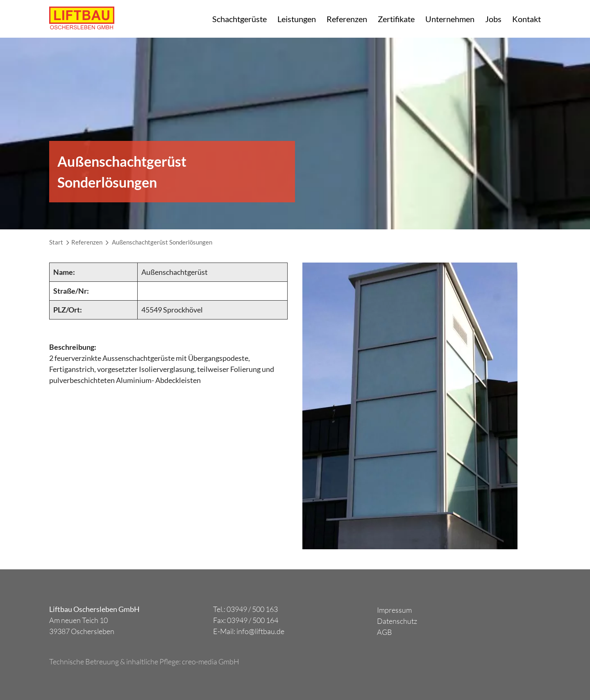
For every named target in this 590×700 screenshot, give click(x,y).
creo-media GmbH (211, 661)
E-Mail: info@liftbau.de (249, 631)
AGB (385, 632)
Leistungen (297, 19)
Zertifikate (396, 19)
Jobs (493, 19)
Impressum (394, 610)
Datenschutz (397, 621)
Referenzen (347, 19)
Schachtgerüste (239, 19)
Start (56, 242)
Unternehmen (450, 19)
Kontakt (526, 19)
